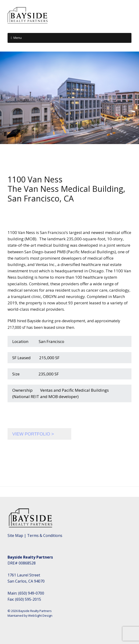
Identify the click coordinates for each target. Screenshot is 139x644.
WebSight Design (40, 616)
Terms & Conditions (45, 535)
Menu (18, 38)
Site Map (15, 535)
